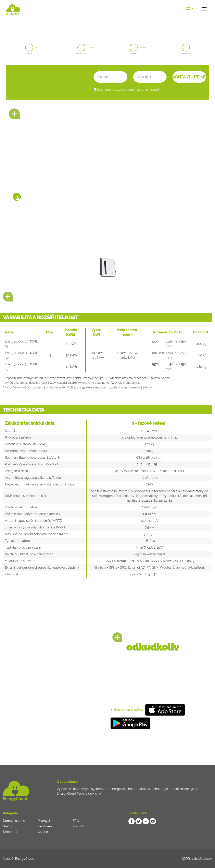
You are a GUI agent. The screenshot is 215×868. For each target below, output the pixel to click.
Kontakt (78, 826)
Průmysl (44, 821)
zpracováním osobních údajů (138, 90)
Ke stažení (45, 826)
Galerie (43, 832)
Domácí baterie (14, 821)
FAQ (76, 821)
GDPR (186, 859)
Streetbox (10, 832)
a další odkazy (202, 859)
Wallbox (9, 826)
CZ (188, 9)
